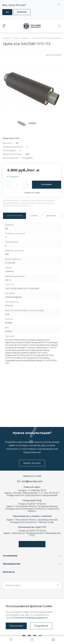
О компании (10, 556)
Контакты (9, 572)
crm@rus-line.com (32, 481)
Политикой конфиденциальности (30, 618)
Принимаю (16, 626)
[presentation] (61, 216)
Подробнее (41, 626)
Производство (12, 564)
